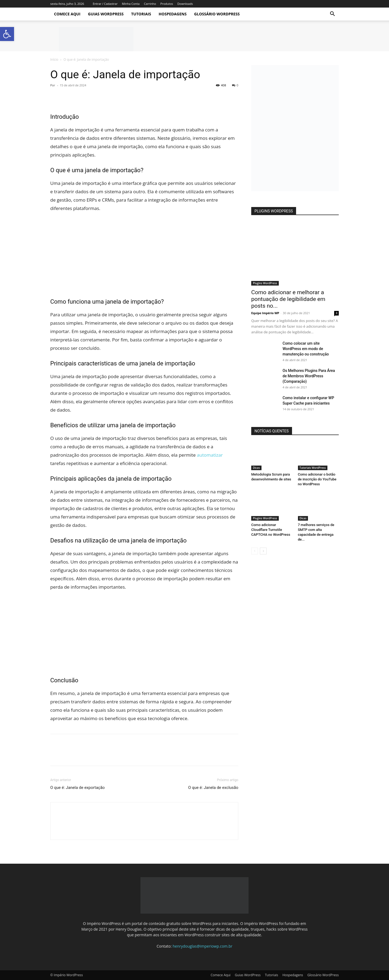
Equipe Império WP (265, 313)
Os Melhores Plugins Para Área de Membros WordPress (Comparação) (309, 376)
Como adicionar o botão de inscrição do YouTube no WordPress (317, 479)
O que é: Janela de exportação (78, 788)
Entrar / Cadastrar (105, 4)
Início (54, 60)
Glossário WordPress (217, 14)
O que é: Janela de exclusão (213, 788)
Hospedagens (172, 14)
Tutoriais (141, 14)
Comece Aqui (67, 14)
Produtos (167, 4)
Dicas (256, 468)
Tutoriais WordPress (313, 468)
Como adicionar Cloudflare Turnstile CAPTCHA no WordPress (271, 530)
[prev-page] (255, 551)
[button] (332, 14)
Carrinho (150, 4)
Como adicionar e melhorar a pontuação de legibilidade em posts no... (288, 299)
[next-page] (263, 551)
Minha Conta (131, 4)
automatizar (210, 455)
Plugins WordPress (265, 283)
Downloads (185, 4)
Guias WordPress (106, 14)
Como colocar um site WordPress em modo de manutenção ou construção (306, 349)
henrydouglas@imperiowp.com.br (202, 946)
